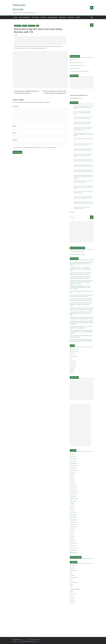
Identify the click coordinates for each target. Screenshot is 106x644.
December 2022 (74, 492)
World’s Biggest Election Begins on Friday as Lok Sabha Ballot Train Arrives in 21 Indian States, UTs (84, 203)
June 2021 (72, 534)
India (38, 26)
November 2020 (74, 550)
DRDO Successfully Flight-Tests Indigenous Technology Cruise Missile (82, 208)
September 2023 (74, 470)
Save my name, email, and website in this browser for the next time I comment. (36, 147)
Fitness (71, 580)
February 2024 (73, 459)
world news (73, 601)
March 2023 (73, 485)
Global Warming (32, 26)
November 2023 (74, 466)
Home (15, 17)
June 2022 (72, 506)
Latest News (35, 17)
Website (15, 140)
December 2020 (74, 548)
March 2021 (73, 541)
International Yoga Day (75, 589)
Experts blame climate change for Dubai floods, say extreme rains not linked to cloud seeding (83, 197)
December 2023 (74, 463)
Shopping (43, 17)
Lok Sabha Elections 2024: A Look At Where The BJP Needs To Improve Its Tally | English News (83, 150)
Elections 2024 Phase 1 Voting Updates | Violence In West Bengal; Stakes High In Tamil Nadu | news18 (83, 107)
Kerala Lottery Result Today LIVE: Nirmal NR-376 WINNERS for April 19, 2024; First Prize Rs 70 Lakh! (84, 166)
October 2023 (73, 468)
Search (92, 8)
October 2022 (73, 496)
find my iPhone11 (74, 577)
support (78, 17)
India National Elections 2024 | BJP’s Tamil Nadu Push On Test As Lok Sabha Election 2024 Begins (83, 160)
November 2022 (74, 494)
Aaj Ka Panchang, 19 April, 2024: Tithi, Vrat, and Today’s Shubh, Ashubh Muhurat (83, 182)
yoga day (72, 603)
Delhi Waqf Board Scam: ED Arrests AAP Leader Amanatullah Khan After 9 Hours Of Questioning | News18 (83, 187)
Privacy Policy (73, 366)
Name (15, 126)
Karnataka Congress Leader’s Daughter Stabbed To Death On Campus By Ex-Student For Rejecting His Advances (83, 177)
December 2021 (74, 520)
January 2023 (73, 489)
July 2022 (72, 503)
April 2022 (72, 510)
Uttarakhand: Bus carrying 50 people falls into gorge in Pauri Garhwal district (26, 92)
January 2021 (73, 546)
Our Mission (63, 17)
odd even (72, 596)
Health (71, 585)
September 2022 (74, 499)
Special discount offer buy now (77, 63)
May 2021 (72, 536)
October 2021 (73, 524)
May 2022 (72, 508)
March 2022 (73, 513)
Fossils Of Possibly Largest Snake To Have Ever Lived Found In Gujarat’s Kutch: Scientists (83, 118)
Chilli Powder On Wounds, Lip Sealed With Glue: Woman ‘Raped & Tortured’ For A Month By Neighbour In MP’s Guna (83, 129)
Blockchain (72, 568)
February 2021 (73, 543)
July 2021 (72, 531)
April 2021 (72, 539)
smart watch (73, 60)
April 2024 (72, 454)
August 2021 (73, 529)
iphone (71, 592)
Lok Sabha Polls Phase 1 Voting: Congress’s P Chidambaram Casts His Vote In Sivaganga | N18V (82, 113)
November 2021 (74, 522)
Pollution (72, 599)
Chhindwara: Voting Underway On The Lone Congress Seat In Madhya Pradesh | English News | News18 (84, 134)
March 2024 (73, 456)
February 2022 (73, 515)
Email (15, 133)
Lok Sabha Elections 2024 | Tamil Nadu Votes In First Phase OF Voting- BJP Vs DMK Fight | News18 (83, 171)
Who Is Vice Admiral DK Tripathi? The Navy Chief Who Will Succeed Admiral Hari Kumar (83, 144)
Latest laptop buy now (75, 68)
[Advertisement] (40, 40)
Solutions (71, 17)
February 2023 (73, 487)
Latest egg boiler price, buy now (77, 254)
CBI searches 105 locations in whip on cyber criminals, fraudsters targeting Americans (55, 92)
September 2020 (74, 553)
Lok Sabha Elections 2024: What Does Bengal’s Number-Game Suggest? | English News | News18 (83, 155)
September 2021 (74, 527)
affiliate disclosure (74, 349)
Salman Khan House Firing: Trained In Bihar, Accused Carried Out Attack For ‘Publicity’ (82, 123)
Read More (72, 212)
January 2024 (73, 461)
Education (25, 26)
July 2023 (72, 475)
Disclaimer (72, 354)
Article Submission (24, 17)
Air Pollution (73, 566)
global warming (52, 17)
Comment (16, 107)
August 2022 (73, 501)
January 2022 (73, 517)
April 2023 (72, 482)
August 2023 (73, 473)
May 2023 (72, 480)
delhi (71, 573)
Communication (18, 26)
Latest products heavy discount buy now (79, 71)
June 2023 (72, 477)
